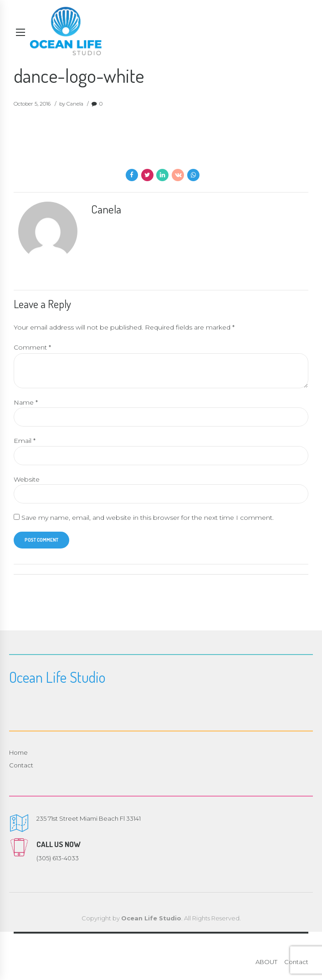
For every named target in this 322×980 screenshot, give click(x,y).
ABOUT (266, 963)
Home (18, 753)
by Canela (71, 104)
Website (27, 480)
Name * (26, 403)
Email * (25, 442)
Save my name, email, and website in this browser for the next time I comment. (148, 518)
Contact (21, 767)
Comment (32, 347)
